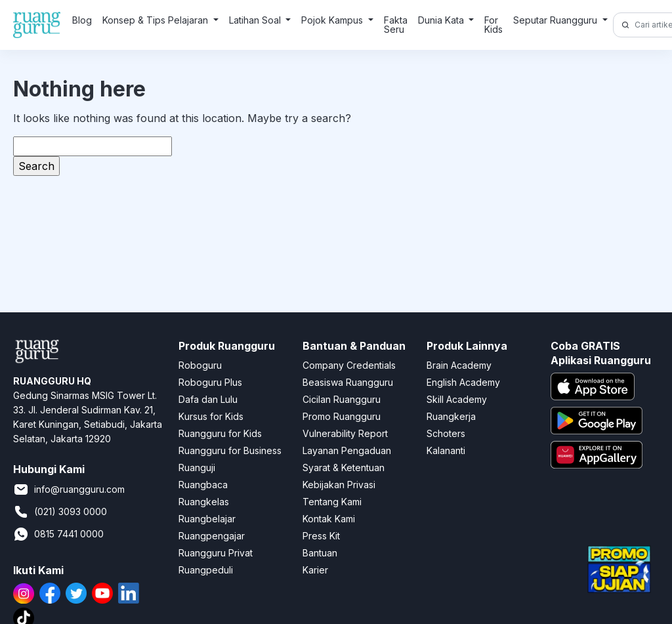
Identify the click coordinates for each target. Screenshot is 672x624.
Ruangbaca (203, 485)
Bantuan (320, 553)
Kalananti (446, 450)
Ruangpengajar (212, 536)
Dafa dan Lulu (208, 399)
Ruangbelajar (207, 519)
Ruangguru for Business (230, 450)
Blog (82, 20)
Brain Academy (459, 365)
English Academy (463, 382)
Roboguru (200, 365)
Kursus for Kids (211, 416)
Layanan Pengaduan (347, 450)
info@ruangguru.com (69, 489)
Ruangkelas (204, 502)
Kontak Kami (329, 519)
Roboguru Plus (210, 382)
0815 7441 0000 (58, 534)
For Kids (493, 25)
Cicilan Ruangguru (342, 399)
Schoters (446, 433)
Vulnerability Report (345, 433)
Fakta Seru (396, 25)
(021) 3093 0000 (60, 512)
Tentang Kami (332, 502)
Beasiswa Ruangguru (348, 382)
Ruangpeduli (206, 570)
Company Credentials (349, 365)
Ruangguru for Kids (220, 433)
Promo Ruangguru (342, 416)
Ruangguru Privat (216, 553)
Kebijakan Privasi (339, 485)
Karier (315, 570)
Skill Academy (457, 399)
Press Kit (321, 536)
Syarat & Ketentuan (344, 468)
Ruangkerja (451, 416)
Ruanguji (197, 468)
